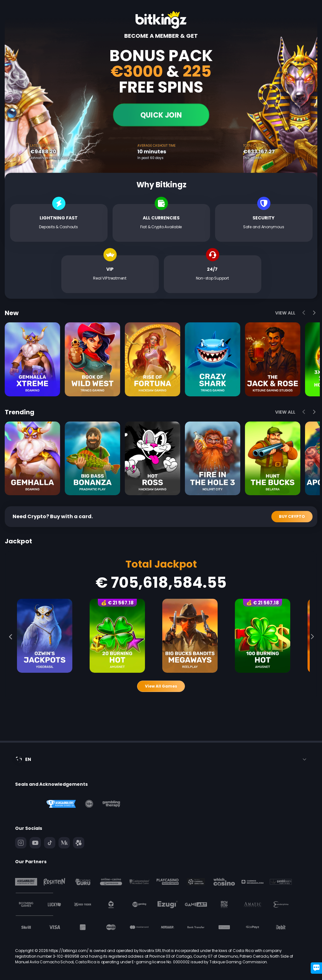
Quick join (161, 115)
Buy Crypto (292, 516)
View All (285, 313)
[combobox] (161, 759)
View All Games (161, 686)
